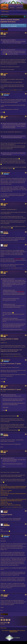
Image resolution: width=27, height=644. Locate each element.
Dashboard (20, 8)
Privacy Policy (3, 628)
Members (12, 8)
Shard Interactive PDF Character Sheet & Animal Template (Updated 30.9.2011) (13, 20)
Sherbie (15, 90)
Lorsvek (15, 268)
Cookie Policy (14, 26)
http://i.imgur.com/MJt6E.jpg (15, 505)
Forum (5, 8)
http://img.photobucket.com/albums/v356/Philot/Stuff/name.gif (13, 486)
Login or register (4, 16)
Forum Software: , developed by (13, 631)
